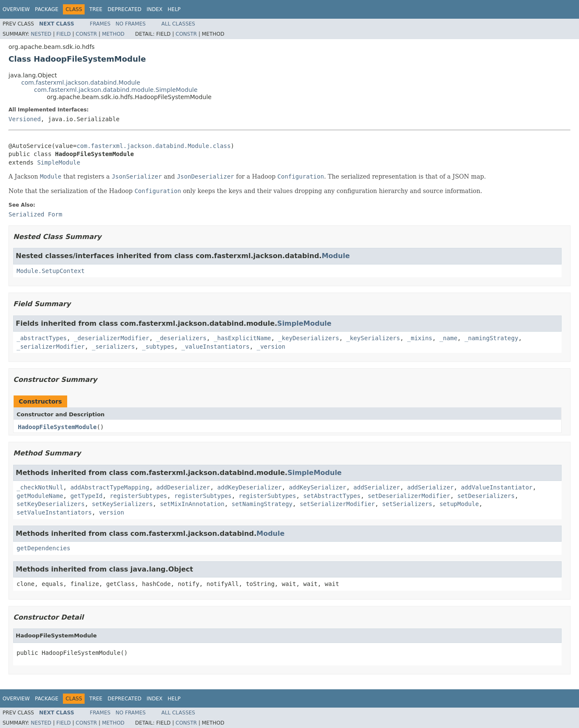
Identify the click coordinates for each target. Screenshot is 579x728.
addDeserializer (183, 487)
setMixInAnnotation (192, 504)
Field (63, 34)
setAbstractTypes (332, 496)
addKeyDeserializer (250, 487)
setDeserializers (486, 496)
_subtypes (158, 347)
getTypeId (86, 496)
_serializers (113, 347)
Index (155, 9)
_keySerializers (373, 338)
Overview (16, 9)
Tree (96, 9)
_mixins (420, 338)
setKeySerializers (122, 504)
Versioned (25, 119)
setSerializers (407, 504)
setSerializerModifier (337, 504)
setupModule (459, 504)
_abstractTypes (42, 338)
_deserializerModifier (112, 338)
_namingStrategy (491, 338)
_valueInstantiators (216, 347)
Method (113, 34)
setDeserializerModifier (409, 496)
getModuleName (40, 496)
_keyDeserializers (308, 338)
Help (174, 9)
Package (47, 9)
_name (448, 338)
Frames (100, 24)
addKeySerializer (318, 487)
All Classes (178, 24)
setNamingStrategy (262, 504)
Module (336, 256)
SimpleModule (58, 162)
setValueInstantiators (54, 512)
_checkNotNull (40, 487)
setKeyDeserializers (51, 504)
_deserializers (182, 338)
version (112, 512)
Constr (86, 34)
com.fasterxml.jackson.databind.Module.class (153, 146)
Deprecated (125, 9)
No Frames (131, 24)
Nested (41, 34)
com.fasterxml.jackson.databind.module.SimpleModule (116, 90)
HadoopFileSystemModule (57, 427)
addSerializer (377, 487)
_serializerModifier (51, 347)
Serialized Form (35, 214)
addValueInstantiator (497, 487)
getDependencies (43, 548)
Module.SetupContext (51, 271)
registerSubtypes (138, 496)
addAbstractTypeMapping (109, 487)
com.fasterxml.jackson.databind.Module (81, 82)
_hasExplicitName (243, 338)
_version (271, 347)
